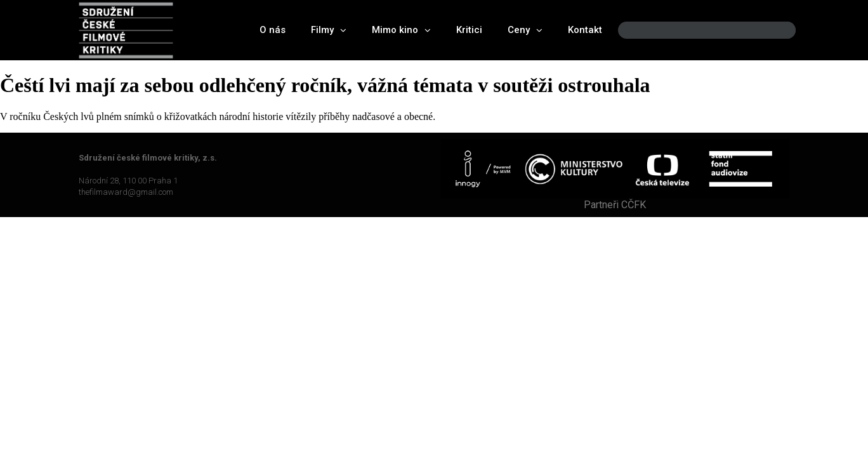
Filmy (329, 30)
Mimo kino (401, 30)
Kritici (469, 30)
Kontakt (585, 30)
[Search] (775, 30)
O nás (273, 30)
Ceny (525, 30)
